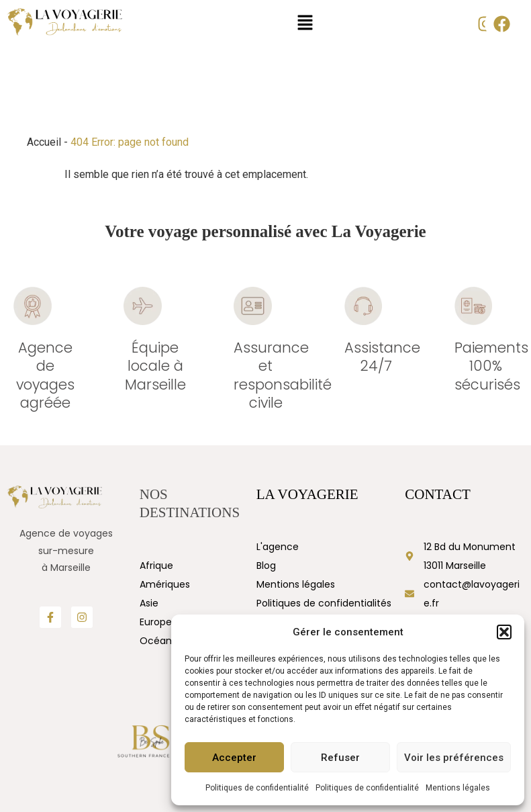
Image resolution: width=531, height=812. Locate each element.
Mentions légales (458, 788)
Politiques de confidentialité (257, 788)
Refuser (340, 758)
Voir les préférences (454, 758)
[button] (504, 632)
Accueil (44, 142)
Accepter (234, 758)
